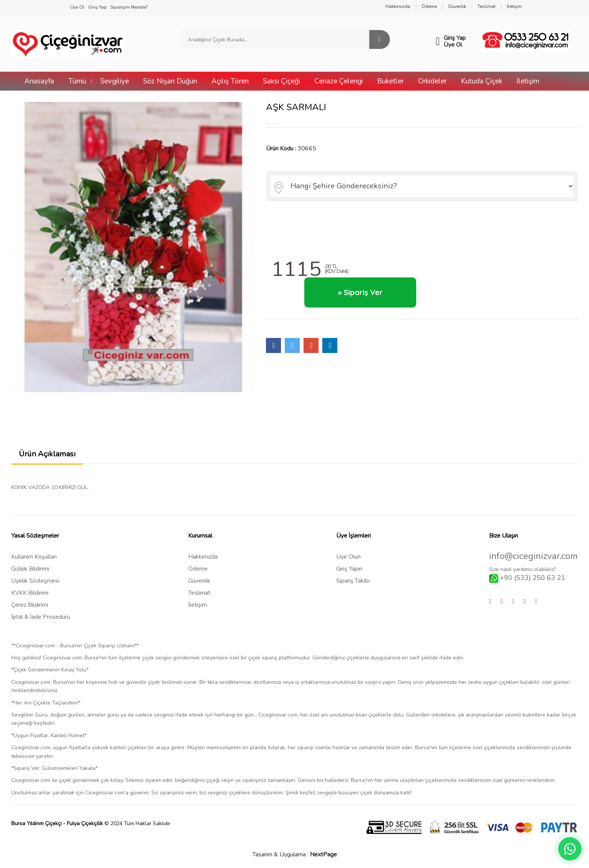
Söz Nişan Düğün (170, 81)
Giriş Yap (455, 38)
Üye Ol (453, 45)
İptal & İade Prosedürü (41, 617)
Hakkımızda (203, 557)
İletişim (528, 81)
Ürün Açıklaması (47, 454)
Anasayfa (39, 81)
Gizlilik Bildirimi (30, 569)
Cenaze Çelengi (339, 81)
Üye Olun (348, 557)
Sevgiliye (115, 81)
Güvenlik (199, 581)
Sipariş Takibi (353, 581)
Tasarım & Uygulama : (295, 854)
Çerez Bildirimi (30, 605)
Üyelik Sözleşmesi (35, 581)
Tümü (77, 81)
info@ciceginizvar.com (533, 556)
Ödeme (198, 569)
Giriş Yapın (349, 569)
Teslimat (199, 593)
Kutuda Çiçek (482, 81)
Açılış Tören (230, 81)
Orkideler (432, 81)
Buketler (390, 81)
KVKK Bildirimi (30, 593)
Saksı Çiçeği (282, 81)
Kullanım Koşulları (34, 557)
